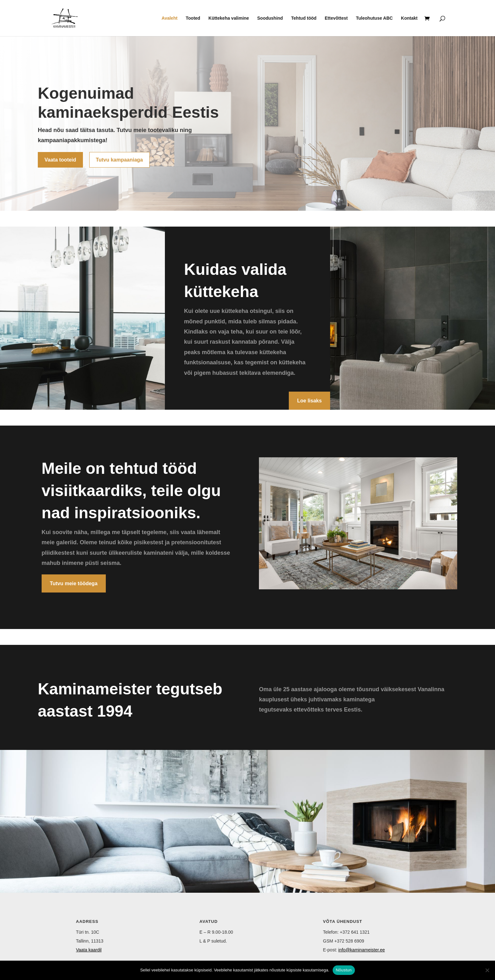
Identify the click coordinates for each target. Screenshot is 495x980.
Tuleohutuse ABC (374, 18)
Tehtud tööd (304, 18)
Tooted (193, 18)
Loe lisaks (309, 401)
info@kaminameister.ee (362, 950)
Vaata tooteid (60, 160)
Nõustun (344, 970)
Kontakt (409, 18)
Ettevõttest (336, 18)
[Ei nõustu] (487, 970)
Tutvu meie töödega (74, 583)
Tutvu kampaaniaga (119, 160)
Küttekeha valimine (229, 18)
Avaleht (170, 18)
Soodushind (270, 18)
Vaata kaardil (89, 950)
